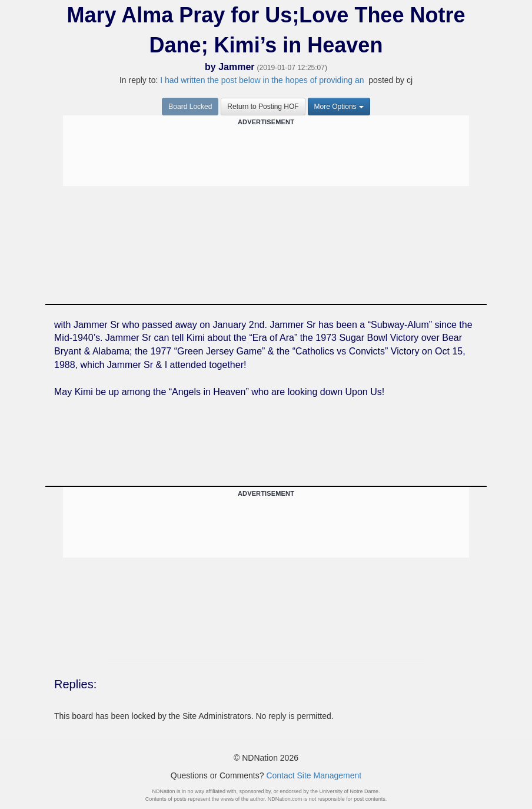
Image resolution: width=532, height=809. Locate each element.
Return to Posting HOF (263, 107)
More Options (339, 107)
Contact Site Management (314, 775)
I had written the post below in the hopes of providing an (263, 80)
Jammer (236, 67)
